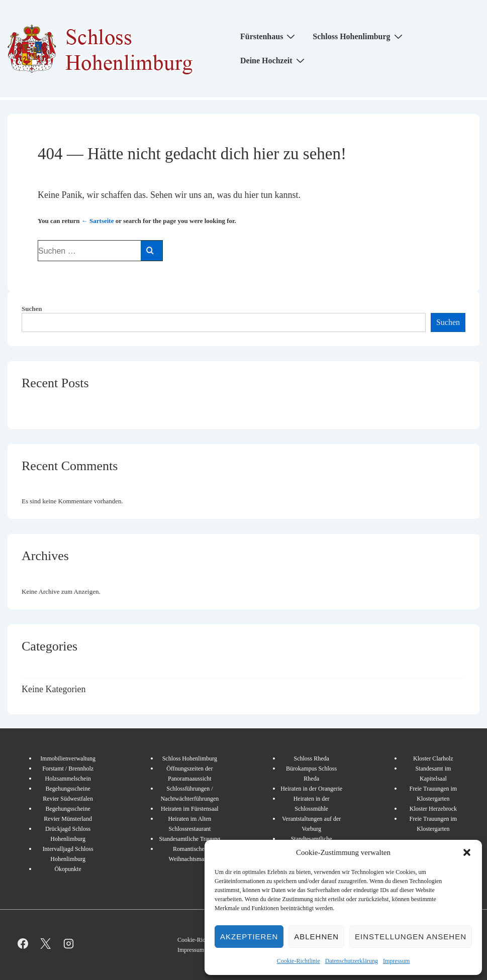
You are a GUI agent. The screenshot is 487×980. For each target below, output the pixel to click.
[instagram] (69, 944)
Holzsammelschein (68, 779)
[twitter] (46, 944)
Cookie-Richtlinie (299, 961)
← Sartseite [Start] (98, 221)
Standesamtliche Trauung (190, 839)
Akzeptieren (249, 937)
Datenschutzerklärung (352, 961)
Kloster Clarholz (433, 758)
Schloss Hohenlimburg (359, 36)
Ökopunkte (68, 869)
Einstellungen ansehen (411, 937)
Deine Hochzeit (274, 60)
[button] (467, 852)
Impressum (396, 961)
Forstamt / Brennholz (68, 769)
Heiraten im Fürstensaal (190, 809)
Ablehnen (316, 937)
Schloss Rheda (311, 758)
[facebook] (23, 944)
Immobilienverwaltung (68, 758)
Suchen (32, 309)
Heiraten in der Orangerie (311, 789)
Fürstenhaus (269, 36)
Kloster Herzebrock (433, 809)
